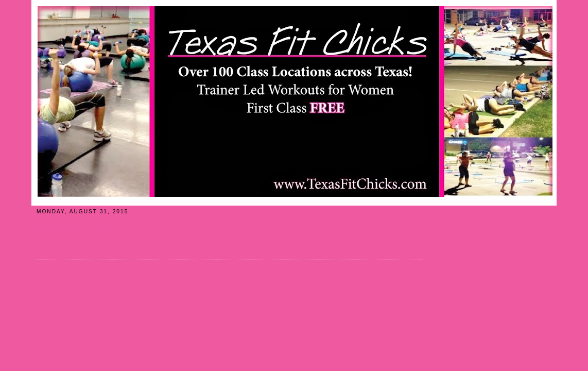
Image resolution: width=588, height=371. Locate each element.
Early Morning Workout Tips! (92, 225)
